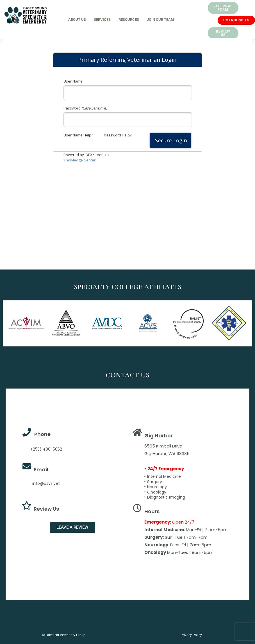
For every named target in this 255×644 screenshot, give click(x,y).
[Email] (27, 466)
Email (41, 470)
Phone (42, 434)
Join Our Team (160, 20)
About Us (77, 20)
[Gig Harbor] (137, 432)
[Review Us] (27, 506)
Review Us (46, 509)
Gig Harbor (159, 436)
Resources (129, 20)
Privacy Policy (191, 635)
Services (102, 20)
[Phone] (27, 432)
